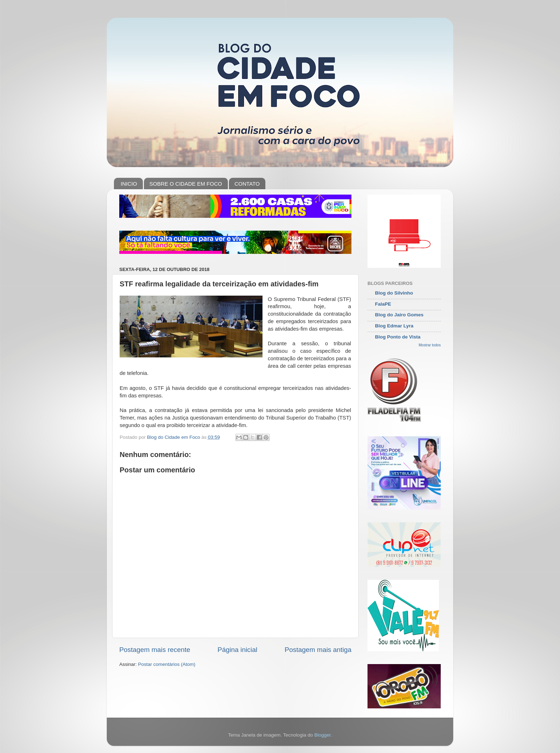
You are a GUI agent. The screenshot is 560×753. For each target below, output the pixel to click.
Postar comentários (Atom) (167, 664)
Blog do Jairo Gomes (399, 315)
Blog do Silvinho (394, 293)
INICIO (129, 184)
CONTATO (247, 184)
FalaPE (383, 304)
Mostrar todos (430, 345)
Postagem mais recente (155, 650)
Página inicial (237, 650)
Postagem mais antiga (318, 650)
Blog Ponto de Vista (398, 337)
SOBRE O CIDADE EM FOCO (186, 184)
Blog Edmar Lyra (394, 326)
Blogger (322, 735)
